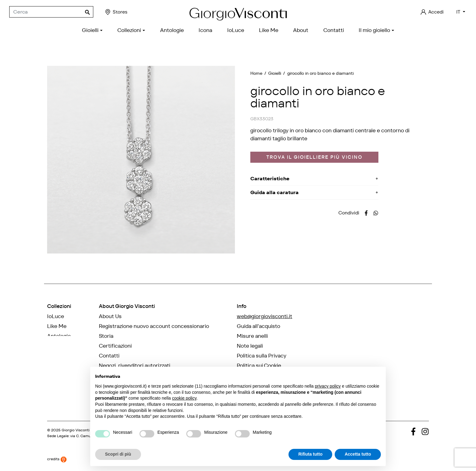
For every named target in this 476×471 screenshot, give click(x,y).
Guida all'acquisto (258, 326)
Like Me (57, 326)
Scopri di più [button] (118, 454)
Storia (106, 336)
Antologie (59, 336)
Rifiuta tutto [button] (311, 454)
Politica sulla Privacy (262, 356)
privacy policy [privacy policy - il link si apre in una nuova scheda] (328, 386)
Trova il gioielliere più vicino (314, 157)
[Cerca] (51, 12)
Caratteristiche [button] (270, 179)
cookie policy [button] (184, 398)
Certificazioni (115, 346)
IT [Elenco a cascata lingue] (459, 12)
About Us (110, 316)
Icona (54, 346)
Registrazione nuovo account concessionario (154, 326)
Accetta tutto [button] (358, 454)
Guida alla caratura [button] (274, 192)
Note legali (250, 346)
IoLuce (56, 316)
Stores (116, 12)
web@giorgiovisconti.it (264, 316)
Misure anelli (252, 336)
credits (57, 458)
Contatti (109, 356)
